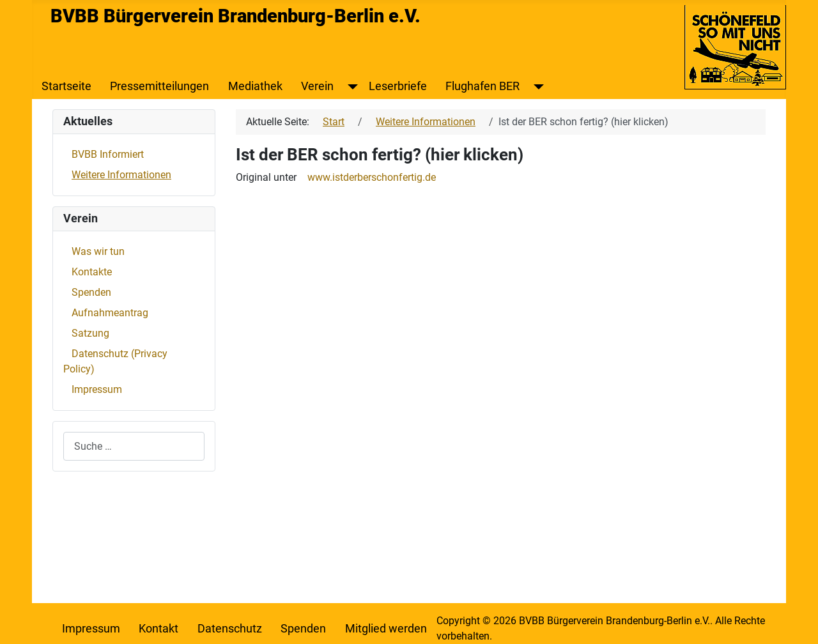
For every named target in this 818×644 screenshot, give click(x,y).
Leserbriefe (398, 86)
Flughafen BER (482, 86)
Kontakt (158, 629)
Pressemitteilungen (159, 86)
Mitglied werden (386, 629)
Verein (317, 86)
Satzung (90, 333)
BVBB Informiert (108, 154)
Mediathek (255, 86)
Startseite (66, 86)
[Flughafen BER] (536, 86)
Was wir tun (98, 251)
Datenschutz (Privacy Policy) (115, 361)
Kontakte (92, 272)
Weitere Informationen (121, 175)
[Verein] (350, 86)
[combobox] (134, 446)
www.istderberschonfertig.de (372, 177)
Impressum (97, 389)
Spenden (91, 292)
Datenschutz (230, 629)
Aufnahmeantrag (110, 313)
